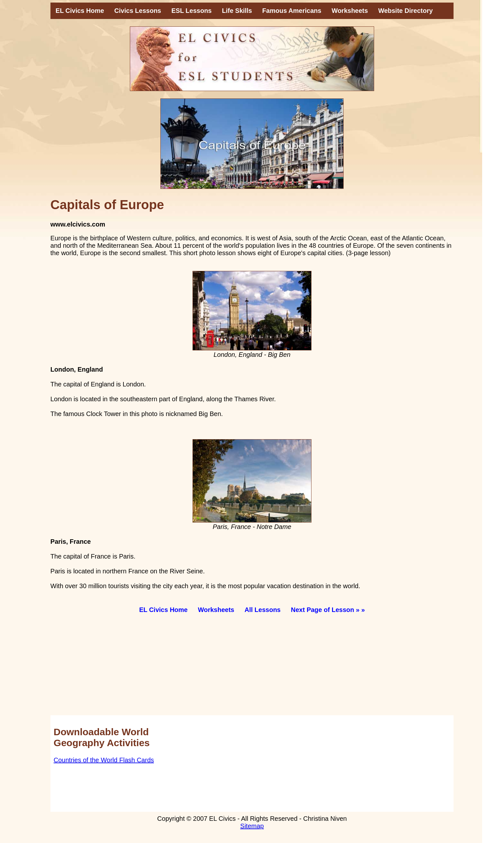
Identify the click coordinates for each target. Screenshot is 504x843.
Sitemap (252, 826)
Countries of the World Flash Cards (104, 760)
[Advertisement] (243, 670)
